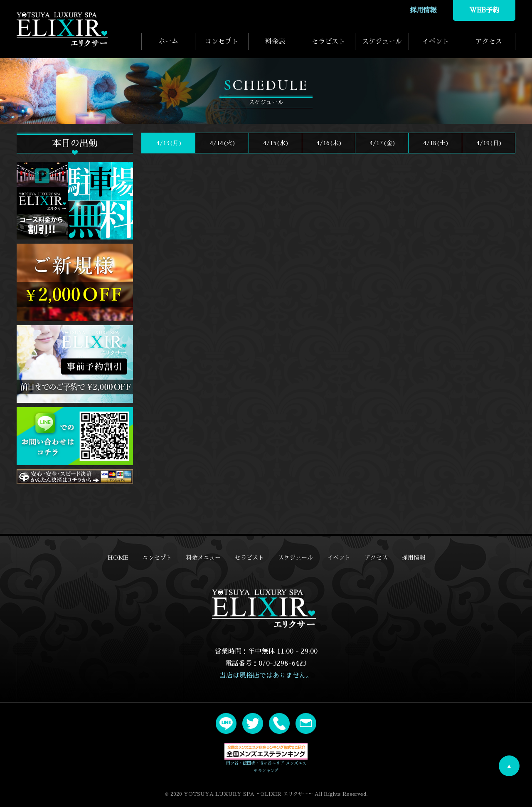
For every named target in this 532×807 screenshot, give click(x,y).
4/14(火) (222, 143)
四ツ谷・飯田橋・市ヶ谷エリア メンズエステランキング (266, 758)
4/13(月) (168, 143)
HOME (118, 558)
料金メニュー (203, 558)
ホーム (168, 42)
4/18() (435, 143)
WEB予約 (484, 10)
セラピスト (328, 42)
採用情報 (423, 10)
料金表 (275, 42)
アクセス (489, 42)
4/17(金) (382, 143)
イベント (436, 42)
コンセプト (222, 42)
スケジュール (382, 42)
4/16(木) (328, 143)
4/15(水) (275, 143)
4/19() (488, 143)
